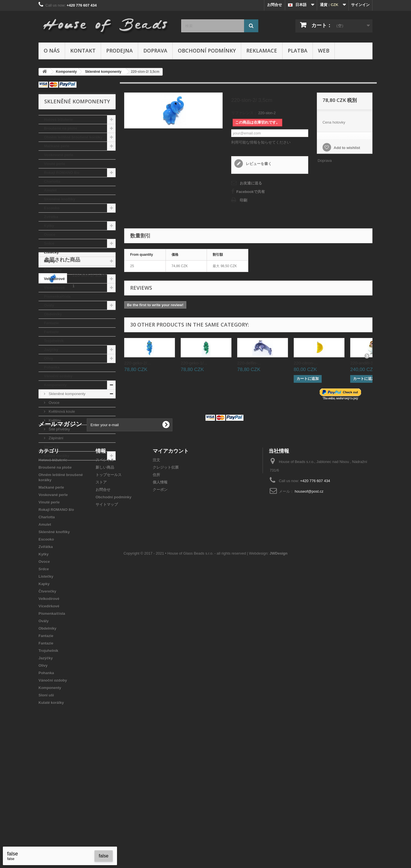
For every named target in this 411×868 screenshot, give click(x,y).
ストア (101, 601)
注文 (156, 579)
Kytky (49, 226)
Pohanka (52, 367)
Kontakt (83, 51)
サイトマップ (107, 623)
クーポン (160, 608)
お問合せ (275, 5)
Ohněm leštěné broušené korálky (73, 137)
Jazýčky (51, 350)
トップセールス (109, 594)
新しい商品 (105, 586)
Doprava (155, 51)
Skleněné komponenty (67, 394)
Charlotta (52, 181)
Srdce (49, 243)
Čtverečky (53, 270)
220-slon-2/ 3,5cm (90, 493)
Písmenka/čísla (57, 296)
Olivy (49, 358)
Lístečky (51, 252)
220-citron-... (306, 363)
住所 (156, 594)
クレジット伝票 (166, 586)
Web (324, 51)
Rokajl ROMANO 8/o (62, 173)
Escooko (52, 208)
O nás (52, 51)
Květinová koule (61, 411)
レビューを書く (258, 164)
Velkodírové (54, 279)
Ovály (49, 305)
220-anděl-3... (363, 363)
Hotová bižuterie (58, 119)
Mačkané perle (57, 146)
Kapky (50, 261)
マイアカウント (171, 569)
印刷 (243, 200)
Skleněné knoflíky (60, 199)
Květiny (54, 420)
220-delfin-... (249, 363)
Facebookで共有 (251, 192)
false (104, 856)
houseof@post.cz (309, 610)
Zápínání (56, 438)
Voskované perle (59, 155)
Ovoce (50, 234)
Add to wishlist (346, 148)
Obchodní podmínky (207, 51)
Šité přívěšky (59, 429)
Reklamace (262, 51)
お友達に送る (251, 183)
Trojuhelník (54, 341)
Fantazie (51, 323)
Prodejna (119, 51)
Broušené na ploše (61, 128)
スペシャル (105, 579)
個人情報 (160, 601)
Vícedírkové (54, 288)
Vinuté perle (55, 164)
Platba (298, 51)
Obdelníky (53, 314)
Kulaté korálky (57, 456)
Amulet (50, 190)
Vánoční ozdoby (58, 376)
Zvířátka (51, 217)
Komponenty (55, 385)
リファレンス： (244, 113)
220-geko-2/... (137, 363)
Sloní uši (52, 447)
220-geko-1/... (194, 363)
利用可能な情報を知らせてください (261, 142)
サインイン (360, 5)
